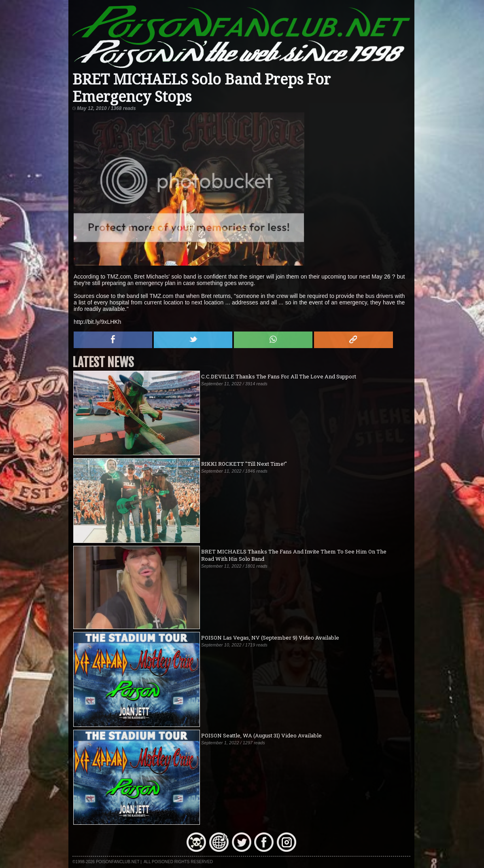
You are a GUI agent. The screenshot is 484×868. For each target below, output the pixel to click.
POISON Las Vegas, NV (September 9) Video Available (270, 638)
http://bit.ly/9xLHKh (98, 322)
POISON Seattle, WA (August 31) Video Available (261, 735)
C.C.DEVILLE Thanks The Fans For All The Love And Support (279, 376)
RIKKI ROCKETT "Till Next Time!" (244, 464)
